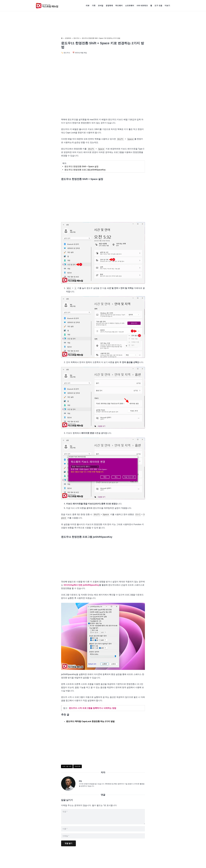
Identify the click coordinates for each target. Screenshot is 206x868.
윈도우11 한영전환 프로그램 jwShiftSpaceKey (85, 170)
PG (80, 781)
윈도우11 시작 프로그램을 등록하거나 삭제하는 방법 (93, 708)
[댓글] (103, 818)
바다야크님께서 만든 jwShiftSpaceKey (81, 585)
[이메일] (103, 838)
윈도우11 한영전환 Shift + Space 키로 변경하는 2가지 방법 (101, 38)
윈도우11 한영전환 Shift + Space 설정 (81, 166)
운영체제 (68, 38)
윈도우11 (76, 38)
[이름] (103, 831)
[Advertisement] (103, 97)
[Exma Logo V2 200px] (47, 6)
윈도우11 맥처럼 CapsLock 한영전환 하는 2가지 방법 (90, 721)
